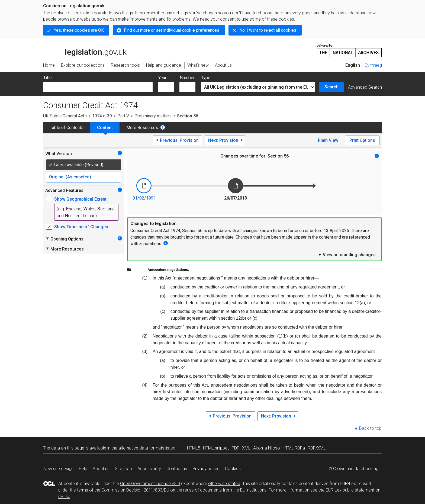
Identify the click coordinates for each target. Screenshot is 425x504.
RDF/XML (317, 448)
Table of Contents (67, 128)
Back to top (370, 428)
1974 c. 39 (102, 116)
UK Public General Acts (65, 116)
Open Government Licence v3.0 (150, 484)
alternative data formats (141, 448)
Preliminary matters (153, 116)
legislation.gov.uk (85, 50)
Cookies (233, 469)
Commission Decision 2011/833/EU (135, 490)
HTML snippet (216, 448)
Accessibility (149, 469)
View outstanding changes (347, 255)
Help (83, 469)
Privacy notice (206, 469)
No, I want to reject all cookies (268, 30)
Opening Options (64, 239)
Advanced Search (365, 87)
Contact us (177, 469)
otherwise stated (224, 484)
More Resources (142, 128)
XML (246, 448)
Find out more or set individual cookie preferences (172, 30)
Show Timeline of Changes (81, 227)
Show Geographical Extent (80, 199)
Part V (123, 116)
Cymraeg (373, 65)
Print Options (362, 140)
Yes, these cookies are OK (79, 30)
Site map (123, 469)
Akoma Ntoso (267, 448)
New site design (58, 469)
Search (331, 87)
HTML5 (194, 448)
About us (101, 469)
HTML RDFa (294, 448)
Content (105, 128)
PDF (235, 448)
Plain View (328, 140)
